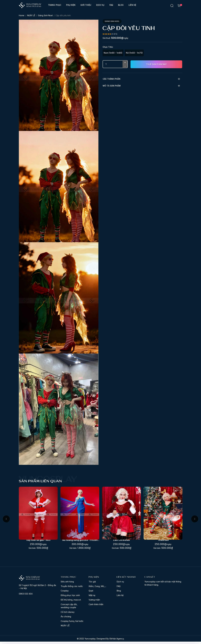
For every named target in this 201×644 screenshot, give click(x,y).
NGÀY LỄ (31, 15)
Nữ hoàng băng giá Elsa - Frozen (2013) (122, 542)
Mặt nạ (92, 598)
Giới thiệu (86, 5)
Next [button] (195, 520)
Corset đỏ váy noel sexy (38, 542)
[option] (38, 519)
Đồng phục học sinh (70, 598)
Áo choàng (66, 619)
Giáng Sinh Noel (45, 15)
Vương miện (94, 602)
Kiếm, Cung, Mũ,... (97, 589)
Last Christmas (163, 542)
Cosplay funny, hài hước (72, 623)
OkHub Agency (116, 641)
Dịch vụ (100, 5)
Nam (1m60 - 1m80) (113, 53)
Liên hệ (132, 5)
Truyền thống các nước (72, 589)
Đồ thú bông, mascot (71, 602)
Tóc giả (92, 584)
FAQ (111, 5)
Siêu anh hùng (67, 584)
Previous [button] (6, 520)
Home (22, 15)
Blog (121, 5)
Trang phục (55, 5)
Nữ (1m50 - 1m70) (134, 53)
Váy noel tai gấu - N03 (80, 542)
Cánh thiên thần (96, 607)
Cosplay (65, 593)
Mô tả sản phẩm (112, 86)
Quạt (91, 593)
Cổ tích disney (68, 614)
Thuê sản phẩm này (156, 64)
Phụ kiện (71, 5)
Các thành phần (112, 79)
